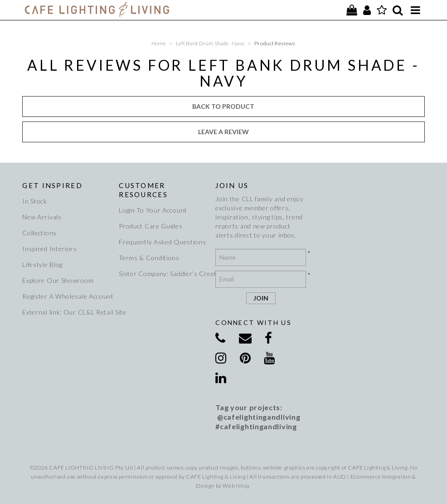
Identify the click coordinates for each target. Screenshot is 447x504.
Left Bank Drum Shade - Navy (210, 43)
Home (159, 43)
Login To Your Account (153, 210)
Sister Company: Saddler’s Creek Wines (163, 274)
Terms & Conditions (149, 258)
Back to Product (223, 106)
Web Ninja (236, 486)
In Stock (35, 201)
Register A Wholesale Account (66, 296)
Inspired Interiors (50, 249)
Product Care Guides (151, 226)
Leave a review (223, 132)
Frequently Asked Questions (162, 242)
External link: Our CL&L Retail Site (66, 312)
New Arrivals (42, 217)
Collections (39, 233)
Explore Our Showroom (58, 280)
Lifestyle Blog (42, 264)
